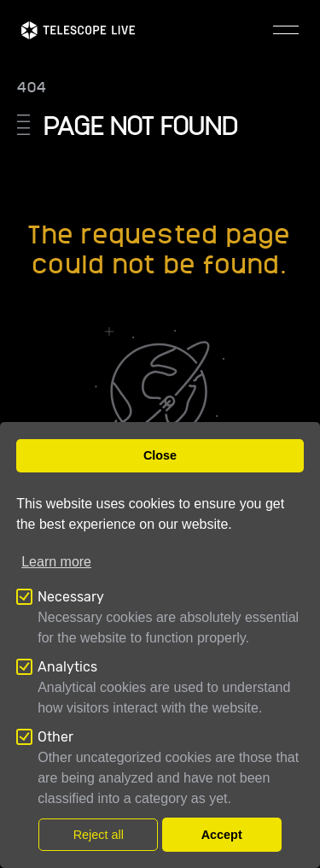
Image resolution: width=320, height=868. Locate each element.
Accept (222, 835)
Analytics (67, 667)
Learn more (56, 562)
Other (55, 737)
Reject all (99, 835)
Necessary (71, 597)
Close (160, 455)
